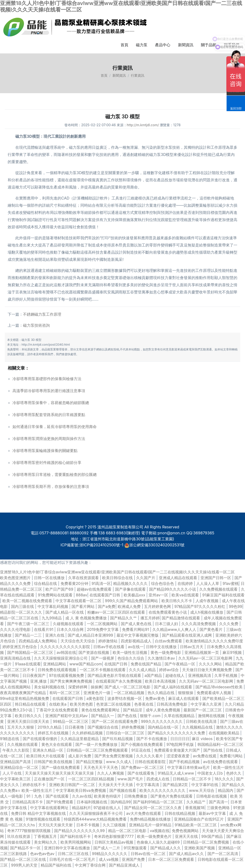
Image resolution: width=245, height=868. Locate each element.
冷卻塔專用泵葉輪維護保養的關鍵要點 (45, 451)
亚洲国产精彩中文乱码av (67, 716)
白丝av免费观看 (169, 641)
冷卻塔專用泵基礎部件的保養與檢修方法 (47, 379)
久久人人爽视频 (111, 773)
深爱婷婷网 (78, 687)
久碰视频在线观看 (69, 624)
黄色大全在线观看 (57, 744)
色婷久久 (234, 773)
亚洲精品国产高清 (16, 762)
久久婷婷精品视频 (88, 733)
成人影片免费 (80, 756)
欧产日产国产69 (60, 589)
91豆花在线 (142, 750)
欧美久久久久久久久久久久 (163, 790)
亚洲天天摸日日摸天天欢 (29, 721)
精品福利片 (82, 808)
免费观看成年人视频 (214, 693)
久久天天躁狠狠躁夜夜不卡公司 (97, 813)
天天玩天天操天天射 (56, 825)
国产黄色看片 (212, 629)
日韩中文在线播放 (162, 647)
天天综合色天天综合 (78, 641)
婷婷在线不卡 (35, 785)
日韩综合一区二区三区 (126, 733)
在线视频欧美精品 (225, 733)
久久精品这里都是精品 (80, 739)
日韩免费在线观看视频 (58, 670)
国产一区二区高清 (223, 854)
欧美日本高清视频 (161, 681)
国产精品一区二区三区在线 (24, 859)
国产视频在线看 (123, 790)
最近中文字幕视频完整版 (138, 635)
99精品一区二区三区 (71, 721)
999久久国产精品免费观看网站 (132, 601)
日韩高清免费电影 (173, 704)
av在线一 (136, 647)
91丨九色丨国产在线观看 (48, 796)
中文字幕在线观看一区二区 (79, 601)
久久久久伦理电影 (16, 629)
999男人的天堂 (25, 865)
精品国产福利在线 (57, 865)
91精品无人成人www (176, 773)
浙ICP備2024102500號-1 (101, 545)
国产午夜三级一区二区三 (29, 624)
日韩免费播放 (136, 796)
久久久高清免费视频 (199, 624)
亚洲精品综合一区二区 (20, 767)
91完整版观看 (136, 848)
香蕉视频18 (195, 808)
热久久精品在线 (162, 693)
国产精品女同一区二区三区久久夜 (153, 808)
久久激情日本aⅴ (162, 658)
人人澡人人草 (208, 583)
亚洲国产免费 (134, 859)
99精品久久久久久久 (110, 854)
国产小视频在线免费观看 (142, 744)
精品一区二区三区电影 (128, 831)
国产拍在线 (214, 750)
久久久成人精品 (143, 670)
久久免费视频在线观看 (219, 589)
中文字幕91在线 (205, 785)
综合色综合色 (163, 583)
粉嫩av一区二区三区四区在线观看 (117, 612)
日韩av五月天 (192, 647)
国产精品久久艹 (124, 618)
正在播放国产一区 (50, 779)
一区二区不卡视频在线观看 (103, 670)
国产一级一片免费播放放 (97, 744)
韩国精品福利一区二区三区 (220, 744)
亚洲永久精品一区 (48, 750)
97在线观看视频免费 (67, 675)
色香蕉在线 (144, 704)
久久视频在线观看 (23, 744)
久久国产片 (146, 578)
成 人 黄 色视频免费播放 (87, 618)
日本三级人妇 (167, 624)
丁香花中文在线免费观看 (58, 710)
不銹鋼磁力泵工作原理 (42, 314)
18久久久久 (224, 779)
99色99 (235, 606)
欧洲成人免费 (130, 606)
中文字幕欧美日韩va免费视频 (81, 790)
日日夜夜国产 (35, 675)
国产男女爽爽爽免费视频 (72, 681)
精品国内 (226, 790)
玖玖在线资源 (19, 836)
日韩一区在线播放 (50, 578)
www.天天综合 (202, 790)
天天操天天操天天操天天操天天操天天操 (60, 773)
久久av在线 (82, 796)
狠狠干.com (151, 716)
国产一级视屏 (103, 658)
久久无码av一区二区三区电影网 (206, 658)
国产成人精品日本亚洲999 (91, 635)
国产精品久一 (103, 716)
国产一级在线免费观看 (61, 767)
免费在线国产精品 (147, 664)
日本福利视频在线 (92, 802)
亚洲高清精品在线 (16, 658)
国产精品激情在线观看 (181, 618)
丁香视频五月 (46, 836)
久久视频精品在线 (198, 727)
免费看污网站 (232, 756)
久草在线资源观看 (84, 578)
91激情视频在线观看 (44, 819)
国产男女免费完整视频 (114, 756)
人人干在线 (13, 773)
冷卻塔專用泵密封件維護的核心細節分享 (47, 463)
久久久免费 (229, 624)
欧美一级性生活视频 (131, 652)
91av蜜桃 (230, 583)
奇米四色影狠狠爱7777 (114, 836)
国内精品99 (121, 802)
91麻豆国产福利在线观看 (223, 595)
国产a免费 (107, 606)
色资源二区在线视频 (114, 704)
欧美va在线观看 (186, 595)
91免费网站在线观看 (56, 595)
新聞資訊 (186, 45)
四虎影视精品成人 (137, 641)
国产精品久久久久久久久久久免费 (177, 733)
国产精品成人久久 (166, 848)
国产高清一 (218, 802)
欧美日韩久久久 (29, 716)
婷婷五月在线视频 (54, 733)
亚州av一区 (159, 595)
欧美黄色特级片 (108, 796)
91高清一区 (101, 583)
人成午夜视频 (208, 601)
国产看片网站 (84, 606)
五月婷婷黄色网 (158, 606)
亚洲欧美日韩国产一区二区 (73, 785)
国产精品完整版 (90, 762)
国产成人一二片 (107, 848)
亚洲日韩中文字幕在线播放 (68, 848)
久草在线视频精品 (180, 716)
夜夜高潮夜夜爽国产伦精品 (24, 693)
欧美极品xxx (135, 595)
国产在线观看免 (142, 773)
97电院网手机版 (181, 744)
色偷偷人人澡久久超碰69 (159, 842)
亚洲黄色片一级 (97, 693)
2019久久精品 (50, 727)
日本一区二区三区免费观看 (172, 859)
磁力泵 (142, 45)
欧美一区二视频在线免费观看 (28, 601)
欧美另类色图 (82, 704)
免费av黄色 (156, 698)
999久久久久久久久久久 (162, 721)
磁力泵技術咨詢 (36, 325)
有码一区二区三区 (65, 693)
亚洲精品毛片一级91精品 (151, 825)
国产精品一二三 (29, 635)
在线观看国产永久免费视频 (119, 681)
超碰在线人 (175, 675)
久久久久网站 (211, 664)
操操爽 (96, 687)
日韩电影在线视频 (212, 796)
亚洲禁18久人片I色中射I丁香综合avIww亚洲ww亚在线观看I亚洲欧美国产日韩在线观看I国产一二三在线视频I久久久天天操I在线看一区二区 (117, 572)
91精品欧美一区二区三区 (196, 825)
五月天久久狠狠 (21, 727)
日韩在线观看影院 (151, 762)
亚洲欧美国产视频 (200, 848)
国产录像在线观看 (131, 589)
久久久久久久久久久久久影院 (66, 647)
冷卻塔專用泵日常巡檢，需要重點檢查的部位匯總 (55, 474)
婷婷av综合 (169, 670)
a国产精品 (154, 675)
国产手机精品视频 (185, 762)
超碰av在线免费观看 (95, 589)
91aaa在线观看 (28, 664)
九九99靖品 (52, 618)
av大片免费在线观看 (144, 813)
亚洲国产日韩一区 (216, 578)
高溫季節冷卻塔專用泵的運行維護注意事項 (49, 391)
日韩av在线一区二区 (149, 854)
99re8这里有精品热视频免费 (25, 698)
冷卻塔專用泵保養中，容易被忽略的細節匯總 (51, 403)
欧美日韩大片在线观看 (46, 756)
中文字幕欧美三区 (16, 779)
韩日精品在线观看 (31, 704)
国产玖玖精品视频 (118, 739)
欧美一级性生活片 (228, 767)
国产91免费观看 (60, 802)
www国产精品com (86, 664)
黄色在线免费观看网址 (101, 710)
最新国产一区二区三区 (203, 710)
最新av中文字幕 (213, 813)
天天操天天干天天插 (116, 785)
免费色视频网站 (186, 831)
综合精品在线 (46, 583)
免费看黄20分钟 (75, 583)
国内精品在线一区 (164, 727)
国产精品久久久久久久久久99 (80, 831)
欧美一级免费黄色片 (155, 836)
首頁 (124, 45)
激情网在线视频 (212, 716)
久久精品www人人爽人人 (175, 629)
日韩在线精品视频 (181, 813)
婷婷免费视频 (134, 727)
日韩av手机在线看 (109, 647)
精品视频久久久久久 (131, 583)
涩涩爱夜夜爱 (179, 756)
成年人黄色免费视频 (164, 710)
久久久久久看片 (150, 756)
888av (82, 595)
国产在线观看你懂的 (41, 739)
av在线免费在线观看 (221, 762)
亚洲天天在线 (187, 836)
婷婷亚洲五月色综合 (20, 647)
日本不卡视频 (88, 825)
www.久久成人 (119, 762)
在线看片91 (44, 629)
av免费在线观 (205, 756)
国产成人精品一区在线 (65, 612)
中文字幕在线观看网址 (50, 808)
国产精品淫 (133, 710)
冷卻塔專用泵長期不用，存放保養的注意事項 (51, 486)
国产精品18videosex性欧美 (220, 687)
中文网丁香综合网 (91, 865)
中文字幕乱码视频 (53, 606)
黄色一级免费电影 (166, 652)
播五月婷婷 (150, 618)
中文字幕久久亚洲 (207, 704)
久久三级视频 (115, 825)
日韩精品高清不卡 (28, 802)
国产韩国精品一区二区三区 (31, 652)
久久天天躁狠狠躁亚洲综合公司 (61, 658)
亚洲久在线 (55, 635)
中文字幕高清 (148, 785)
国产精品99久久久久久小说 (173, 589)
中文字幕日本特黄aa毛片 (189, 767)
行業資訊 (138, 75)
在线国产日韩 (116, 664)
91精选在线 (10, 739)
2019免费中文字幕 (103, 629)
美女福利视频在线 (50, 687)
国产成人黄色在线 (137, 624)
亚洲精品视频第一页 (202, 652)
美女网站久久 (46, 842)
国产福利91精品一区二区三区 (159, 802)
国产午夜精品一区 (181, 664)
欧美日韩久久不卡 (177, 601)
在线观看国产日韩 (105, 595)
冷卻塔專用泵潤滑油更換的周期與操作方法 (49, 439)
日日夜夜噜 (75, 727)
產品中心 (163, 45)
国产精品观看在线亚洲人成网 (187, 635)
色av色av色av (43, 854)
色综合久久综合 (131, 658)
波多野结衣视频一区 (125, 698)
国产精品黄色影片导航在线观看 (115, 675)
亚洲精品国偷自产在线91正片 (199, 819)
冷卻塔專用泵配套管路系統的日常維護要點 (49, 415)
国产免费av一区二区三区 (143, 767)
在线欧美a (58, 704)
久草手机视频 (226, 675)
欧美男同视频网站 (76, 842)
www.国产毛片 (131, 779)
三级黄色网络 (219, 808)
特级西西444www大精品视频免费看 (96, 819)
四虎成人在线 (159, 779)
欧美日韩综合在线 (118, 578)
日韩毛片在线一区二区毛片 (73, 859)
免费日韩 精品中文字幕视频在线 (39, 813)
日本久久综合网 (71, 629)
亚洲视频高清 (200, 675)
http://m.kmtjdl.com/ (143, 125)
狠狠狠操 (186, 693)
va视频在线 (160, 831)
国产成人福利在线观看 (174, 687)
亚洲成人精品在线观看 (179, 578)
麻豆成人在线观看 (184, 698)
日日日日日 (180, 739)
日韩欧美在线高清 (202, 721)
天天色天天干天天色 (101, 767)
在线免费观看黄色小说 (168, 612)
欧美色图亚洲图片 (16, 578)
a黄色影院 (96, 698)
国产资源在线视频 (94, 652)
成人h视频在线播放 (207, 612)
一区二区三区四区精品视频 (92, 779)
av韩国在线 (67, 652)
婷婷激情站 (109, 641)
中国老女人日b (211, 773)
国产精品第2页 (176, 785)
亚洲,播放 (39, 681)
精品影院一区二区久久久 (22, 612)
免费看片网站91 (136, 629)
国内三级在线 (23, 606)
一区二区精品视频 (130, 693)
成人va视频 (109, 859)
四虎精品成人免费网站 (38, 641)
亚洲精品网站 (55, 664)
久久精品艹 (197, 802)
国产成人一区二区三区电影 (128, 687)
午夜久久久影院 (16, 750)
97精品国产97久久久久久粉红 (200, 606)
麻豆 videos (203, 739)
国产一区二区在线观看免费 (115, 721)
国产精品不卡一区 (26, 848)
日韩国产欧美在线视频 (54, 762)
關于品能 (209, 45)
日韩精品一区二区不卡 (192, 779)
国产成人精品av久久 (187, 854)
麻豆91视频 (233, 652)
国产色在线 (128, 716)
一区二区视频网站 (103, 624)
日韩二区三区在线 (74, 854)
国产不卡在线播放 (152, 739)
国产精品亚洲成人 (125, 865)
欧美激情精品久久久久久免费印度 (214, 641)
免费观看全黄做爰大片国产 (178, 750)
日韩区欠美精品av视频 (114, 842)
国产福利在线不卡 (76, 836)
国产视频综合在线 (103, 727)
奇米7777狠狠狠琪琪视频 (29, 831)
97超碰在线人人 (108, 808)
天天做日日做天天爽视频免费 (208, 670)
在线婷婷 (186, 583)
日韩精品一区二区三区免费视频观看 (98, 750)
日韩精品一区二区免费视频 (207, 842)
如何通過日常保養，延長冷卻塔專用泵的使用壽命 (55, 427)
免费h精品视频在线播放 (151, 819)
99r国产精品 (212, 836)
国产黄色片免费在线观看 (172, 796)
